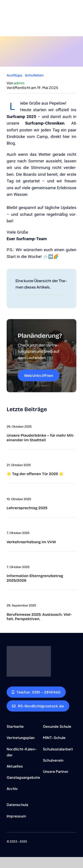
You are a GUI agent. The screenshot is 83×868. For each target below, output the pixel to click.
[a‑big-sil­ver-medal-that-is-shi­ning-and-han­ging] (7, 418)
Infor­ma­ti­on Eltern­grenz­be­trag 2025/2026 (35, 578)
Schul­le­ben (34, 75)
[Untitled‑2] (7, 491)
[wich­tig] (7, 559)
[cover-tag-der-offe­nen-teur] (7, 457)
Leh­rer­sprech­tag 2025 (27, 508)
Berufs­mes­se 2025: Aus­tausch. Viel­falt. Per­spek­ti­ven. (39, 617)
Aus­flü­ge (14, 75)
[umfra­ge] (7, 525)
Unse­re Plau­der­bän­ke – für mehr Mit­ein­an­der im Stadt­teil (41, 438)
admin (19, 83)
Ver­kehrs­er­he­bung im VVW (31, 542)
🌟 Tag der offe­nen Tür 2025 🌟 (35, 474)
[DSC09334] (7, 597)
